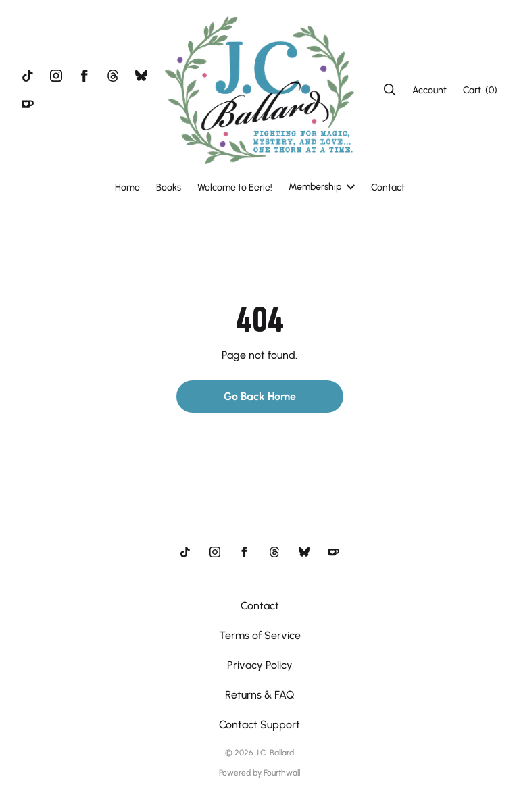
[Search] (390, 90)
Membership (322, 187)
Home (127, 187)
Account (429, 90)
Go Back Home (260, 396)
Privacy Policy (260, 665)
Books (169, 187)
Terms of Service (260, 635)
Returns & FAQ (259, 695)
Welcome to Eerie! (235, 187)
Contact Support (259, 725)
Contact (388, 187)
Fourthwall (282, 773)
